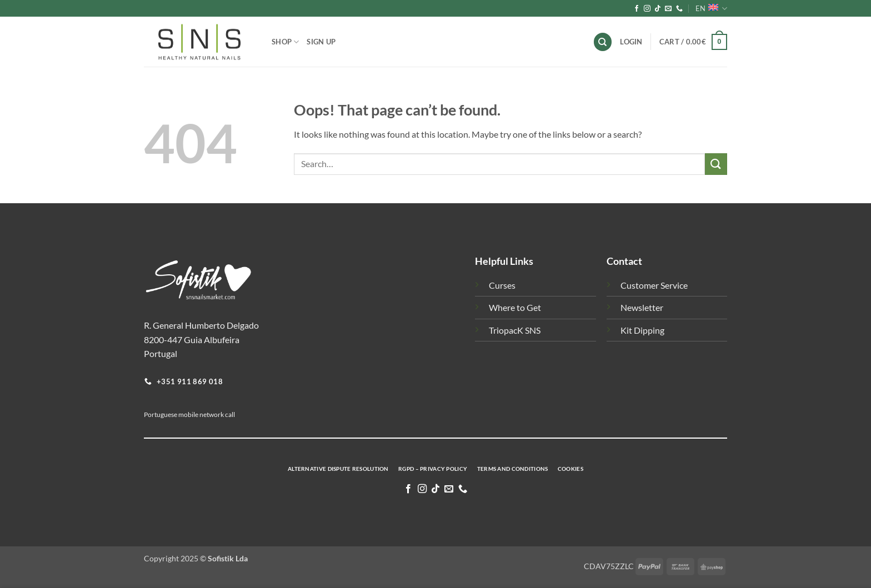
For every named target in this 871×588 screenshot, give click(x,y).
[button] (693, 42)
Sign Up (321, 42)
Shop (285, 42)
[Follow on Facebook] (637, 9)
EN (711, 9)
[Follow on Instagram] (647, 9)
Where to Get (515, 307)
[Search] (603, 42)
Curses (502, 285)
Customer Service (654, 285)
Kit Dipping (642, 330)
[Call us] (679, 9)
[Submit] (716, 164)
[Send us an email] (668, 9)
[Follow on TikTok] (658, 9)
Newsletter (642, 307)
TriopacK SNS (515, 330)
